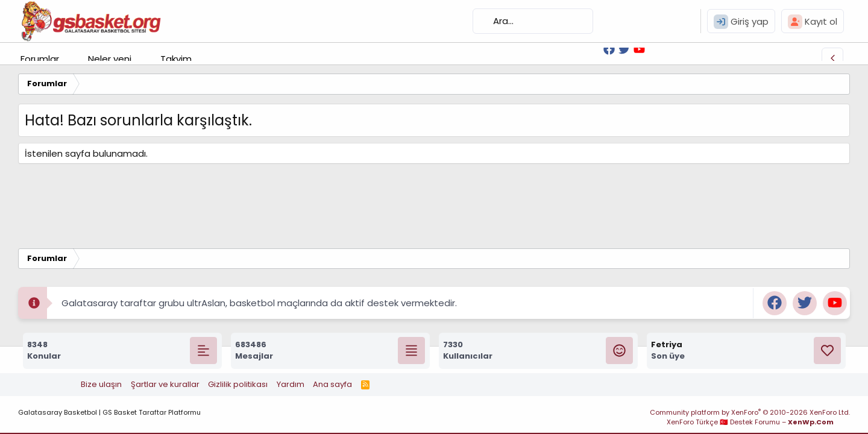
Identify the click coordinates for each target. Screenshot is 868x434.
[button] (69, 59)
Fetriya (667, 344)
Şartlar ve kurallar (165, 384)
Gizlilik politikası (238, 384)
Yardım (291, 384)
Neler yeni (110, 59)
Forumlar (40, 59)
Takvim (176, 59)
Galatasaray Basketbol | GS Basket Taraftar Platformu (109, 412)
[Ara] (533, 21)
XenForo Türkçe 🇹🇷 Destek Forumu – (750, 422)
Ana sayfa (332, 384)
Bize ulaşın (101, 384)
